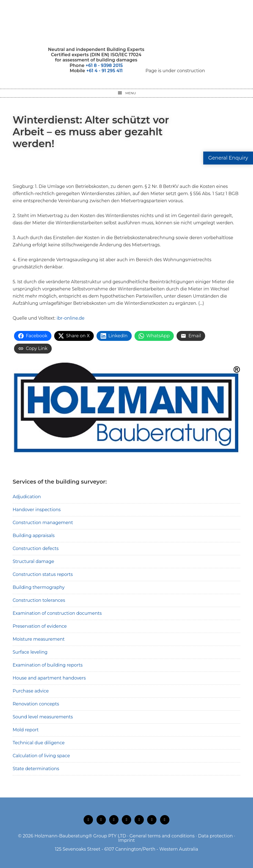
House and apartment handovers (49, 678)
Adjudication (27, 497)
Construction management (43, 523)
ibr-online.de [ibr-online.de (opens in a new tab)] (71, 318)
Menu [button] (131, 93)
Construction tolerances (39, 600)
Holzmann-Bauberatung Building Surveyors (127, 23)
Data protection (215, 836)
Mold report (26, 730)
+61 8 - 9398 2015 (104, 65)
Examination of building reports (48, 665)
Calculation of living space (41, 756)
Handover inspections (37, 510)
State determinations (36, 769)
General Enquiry (228, 158)
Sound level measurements (43, 717)
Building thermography (39, 587)
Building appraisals (34, 536)
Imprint (127, 840)
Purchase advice (31, 691)
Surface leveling (30, 652)
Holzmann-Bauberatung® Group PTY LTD (80, 836)
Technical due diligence (39, 743)
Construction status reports (43, 574)
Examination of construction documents (57, 613)
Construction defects (36, 548)
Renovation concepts (36, 704)
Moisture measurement (39, 639)
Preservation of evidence (40, 626)
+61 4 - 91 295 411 (105, 71)
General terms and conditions (162, 836)
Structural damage (33, 561)
